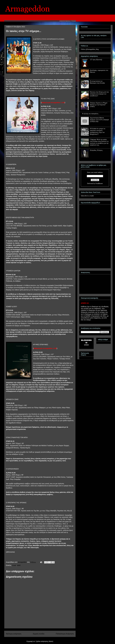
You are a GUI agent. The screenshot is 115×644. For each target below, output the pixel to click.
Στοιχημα (74, 21)
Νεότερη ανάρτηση (14, 634)
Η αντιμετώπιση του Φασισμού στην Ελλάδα (97, 82)
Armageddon (22, 562)
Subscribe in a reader (87, 196)
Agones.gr (68, 21)
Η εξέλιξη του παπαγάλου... (91, 114)
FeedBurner (99, 183)
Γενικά (14, 565)
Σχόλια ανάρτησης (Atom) (44, 641)
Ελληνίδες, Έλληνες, (96, 150)
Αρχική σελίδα (39, 634)
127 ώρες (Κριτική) (96, 60)
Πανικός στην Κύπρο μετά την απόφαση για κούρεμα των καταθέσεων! (99, 94)
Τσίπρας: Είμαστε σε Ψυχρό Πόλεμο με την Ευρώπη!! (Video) (99, 105)
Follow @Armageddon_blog (90, 49)
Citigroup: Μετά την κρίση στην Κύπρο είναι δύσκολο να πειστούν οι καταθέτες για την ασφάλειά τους (99, 142)
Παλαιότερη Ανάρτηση (65, 634)
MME (19, 565)
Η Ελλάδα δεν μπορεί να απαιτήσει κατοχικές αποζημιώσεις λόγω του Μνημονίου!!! (98, 131)
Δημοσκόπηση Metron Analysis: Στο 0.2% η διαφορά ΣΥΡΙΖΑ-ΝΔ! (99, 120)
